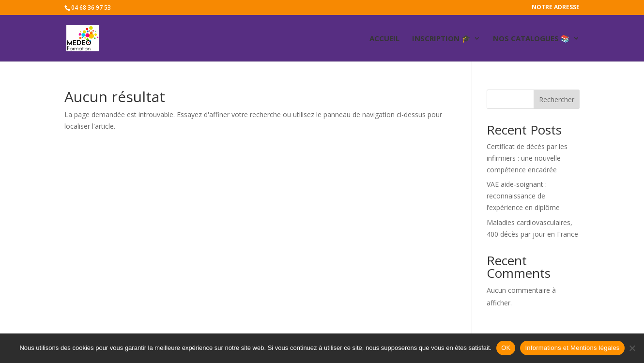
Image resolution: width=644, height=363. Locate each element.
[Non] (632, 348)
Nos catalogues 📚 (531, 39)
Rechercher (557, 99)
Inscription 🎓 (441, 39)
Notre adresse (556, 8)
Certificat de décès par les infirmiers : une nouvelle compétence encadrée (527, 158)
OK (506, 348)
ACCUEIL (384, 39)
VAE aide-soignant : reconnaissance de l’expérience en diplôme (523, 196)
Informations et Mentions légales (572, 348)
